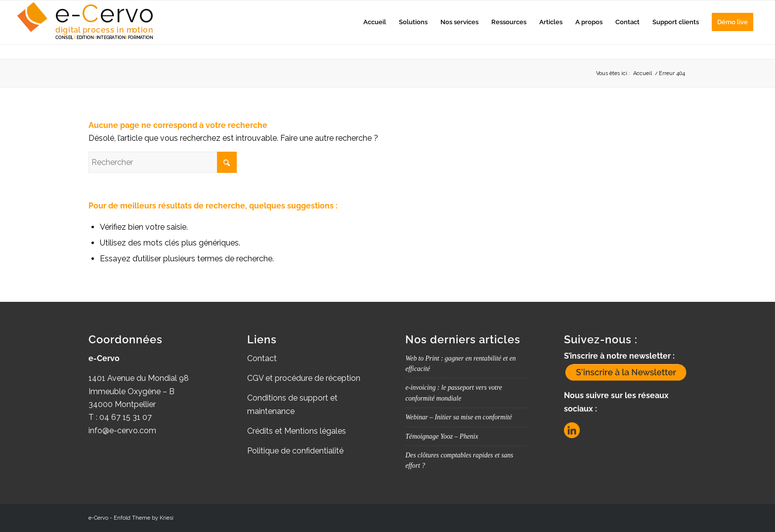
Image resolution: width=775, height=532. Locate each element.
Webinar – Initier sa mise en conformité (458, 417)
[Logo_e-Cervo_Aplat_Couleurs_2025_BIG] (86, 22)
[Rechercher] (163, 162)
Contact (262, 358)
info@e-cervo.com (122, 430)
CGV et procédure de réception (304, 378)
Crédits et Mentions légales (297, 431)
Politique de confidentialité (295, 451)
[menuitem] (375, 22)
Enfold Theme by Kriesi (144, 518)
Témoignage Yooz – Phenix (442, 436)
